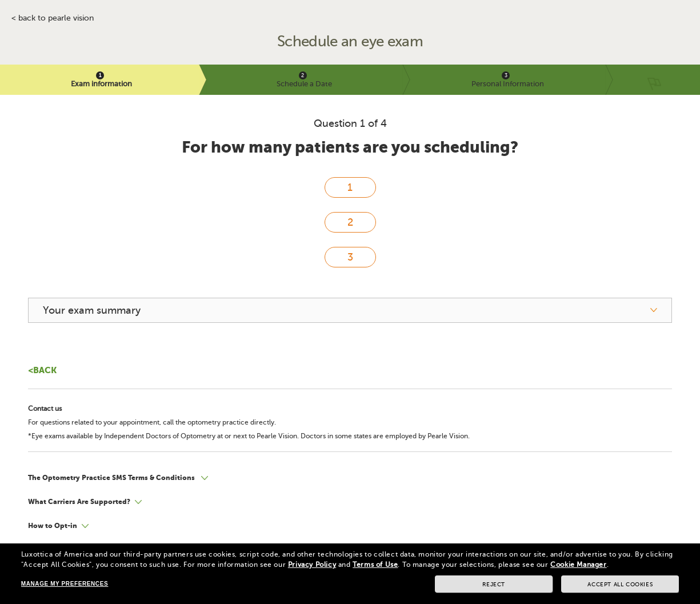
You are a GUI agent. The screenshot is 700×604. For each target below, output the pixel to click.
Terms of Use (375, 565)
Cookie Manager (578, 565)
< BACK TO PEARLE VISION (53, 18)
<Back (42, 370)
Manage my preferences (65, 584)
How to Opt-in (53, 526)
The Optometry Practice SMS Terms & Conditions (112, 478)
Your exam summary (92, 310)
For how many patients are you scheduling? (350, 147)
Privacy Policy (312, 565)
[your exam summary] (350, 310)
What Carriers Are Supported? (79, 502)
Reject (494, 584)
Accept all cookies (620, 584)
